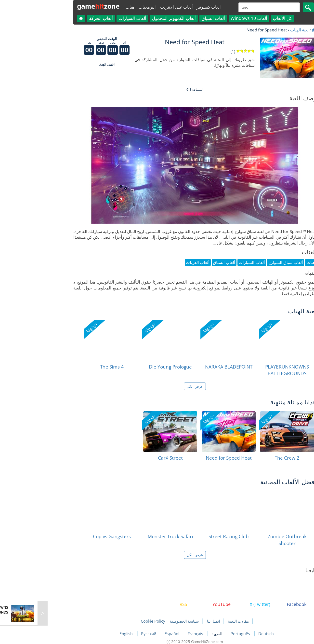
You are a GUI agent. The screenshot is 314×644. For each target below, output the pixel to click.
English (89, 634)
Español (135, 634)
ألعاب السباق (175, 18)
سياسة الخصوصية (146, 621)
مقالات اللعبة (201, 621)
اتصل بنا (176, 621)
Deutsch (228, 634)
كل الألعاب (245, 18)
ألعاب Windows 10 (211, 18)
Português (203, 634)
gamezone (61, 6)
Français (158, 634)
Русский (111, 634)
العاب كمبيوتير (171, 7)
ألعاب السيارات (95, 18)
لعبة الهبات (262, 30)
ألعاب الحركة (63, 18)
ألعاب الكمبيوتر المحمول (136, 18)
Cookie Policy (115, 621)
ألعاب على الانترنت (139, 7)
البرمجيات (109, 7)
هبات (92, 7)
